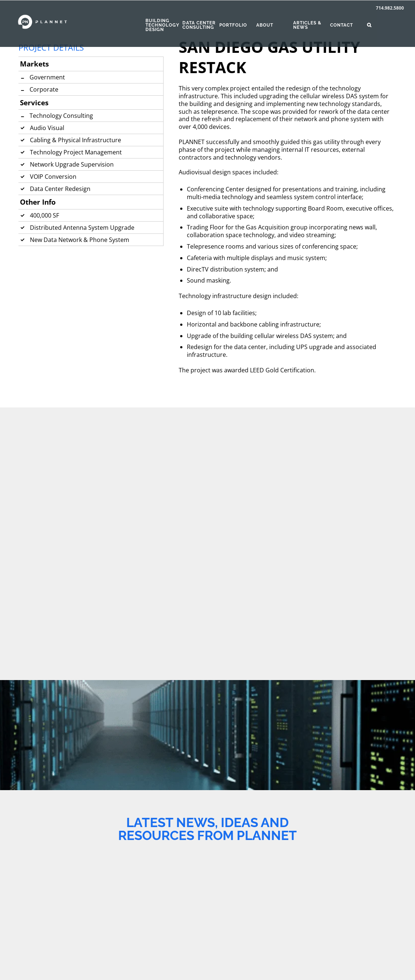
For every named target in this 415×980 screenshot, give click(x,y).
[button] (385, 25)
